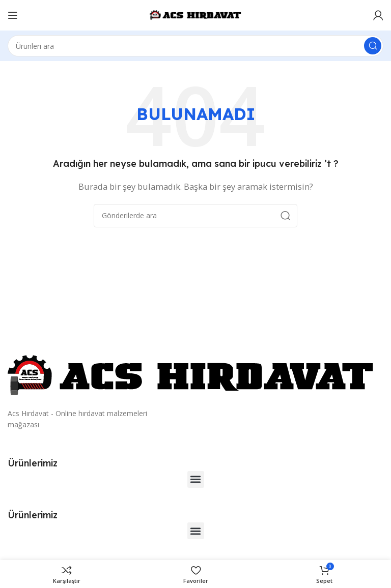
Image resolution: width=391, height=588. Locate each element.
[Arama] (195, 46)
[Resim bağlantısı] (191, 375)
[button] (196, 479)
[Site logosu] (195, 14)
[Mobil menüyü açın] (13, 15)
